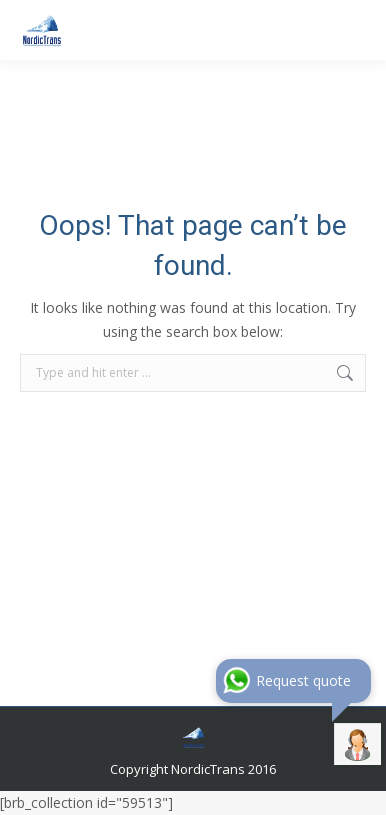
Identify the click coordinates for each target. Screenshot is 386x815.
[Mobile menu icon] (354, 30)
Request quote (303, 680)
